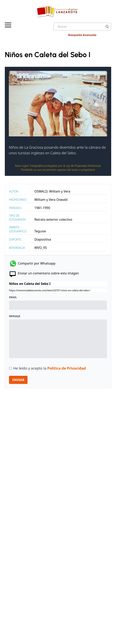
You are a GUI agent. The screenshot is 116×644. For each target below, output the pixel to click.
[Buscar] (107, 27)
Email (13, 297)
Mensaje (15, 316)
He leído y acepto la (49, 368)
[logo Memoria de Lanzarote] (58, 11)
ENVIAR (18, 380)
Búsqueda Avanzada (82, 35)
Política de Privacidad (67, 368)
